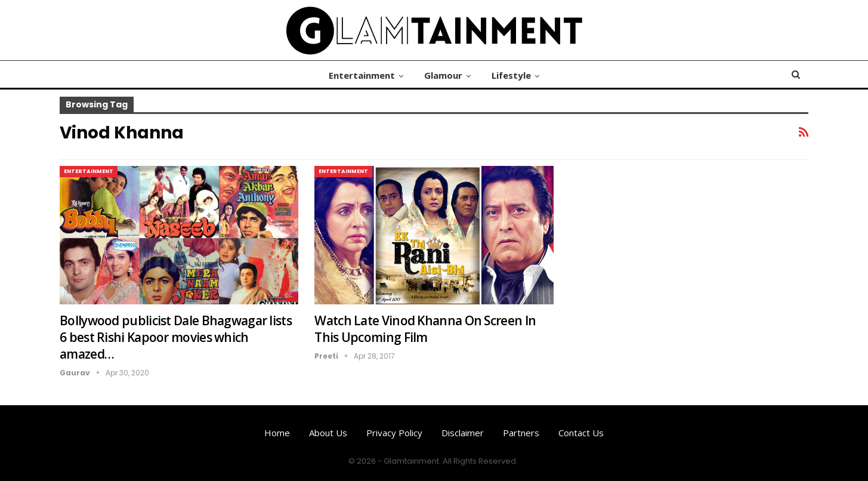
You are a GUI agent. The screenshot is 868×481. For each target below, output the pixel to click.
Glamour (443, 75)
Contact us (581, 433)
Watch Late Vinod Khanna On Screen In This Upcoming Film (425, 329)
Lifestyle (511, 75)
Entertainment (362, 75)
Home (277, 433)
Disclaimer (463, 433)
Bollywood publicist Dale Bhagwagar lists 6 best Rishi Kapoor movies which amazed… (176, 337)
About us (328, 433)
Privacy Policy (394, 433)
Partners (521, 433)
